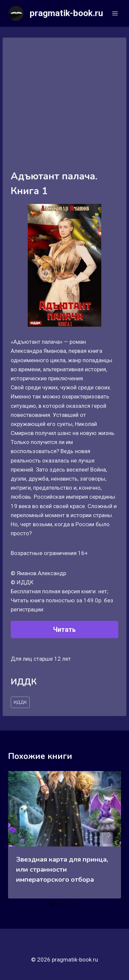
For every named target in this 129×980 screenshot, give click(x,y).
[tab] (51, 904)
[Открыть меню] (115, 13)
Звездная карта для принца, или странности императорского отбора (62, 869)
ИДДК (20, 702)
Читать (64, 630)
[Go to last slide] (20, 835)
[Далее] (109, 835)
